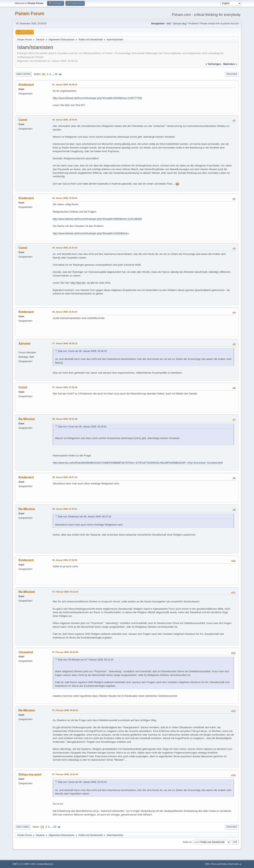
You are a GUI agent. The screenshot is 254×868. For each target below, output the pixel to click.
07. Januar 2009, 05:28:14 (65, 343)
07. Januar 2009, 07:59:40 (65, 387)
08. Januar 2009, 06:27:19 (65, 477)
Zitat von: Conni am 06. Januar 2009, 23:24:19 (82, 351)
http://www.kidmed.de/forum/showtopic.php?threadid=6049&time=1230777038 (97, 98)
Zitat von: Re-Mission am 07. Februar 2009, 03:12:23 (86, 660)
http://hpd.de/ (78, 283)
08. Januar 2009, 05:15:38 (65, 419)
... (53, 74)
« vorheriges (213, 64)
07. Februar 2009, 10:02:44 (65, 774)
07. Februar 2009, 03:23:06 (65, 652)
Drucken (232, 74)
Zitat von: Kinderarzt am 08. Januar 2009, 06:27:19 (85, 517)
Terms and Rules (219, 864)
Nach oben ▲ (235, 864)
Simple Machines (45, 864)
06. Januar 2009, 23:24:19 (65, 248)
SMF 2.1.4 (18, 864)
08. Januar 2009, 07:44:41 (65, 509)
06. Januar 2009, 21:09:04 (65, 198)
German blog (180, 24)
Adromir (25, 344)
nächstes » (230, 64)
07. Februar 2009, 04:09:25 (65, 710)
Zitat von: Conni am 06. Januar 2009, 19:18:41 (82, 427)
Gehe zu (187, 842)
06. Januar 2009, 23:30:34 (65, 312)
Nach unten (23, 74)
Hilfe (207, 864)
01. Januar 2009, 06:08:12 (65, 85)
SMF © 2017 (30, 864)
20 (56, 74)
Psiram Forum (30, 13)
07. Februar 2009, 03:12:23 (65, 592)
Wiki (169, 24)
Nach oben (23, 827)
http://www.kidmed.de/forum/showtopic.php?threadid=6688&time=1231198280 (97, 219)
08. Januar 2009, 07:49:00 (65, 560)
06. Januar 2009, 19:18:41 (65, 120)
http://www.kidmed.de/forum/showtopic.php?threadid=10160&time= (91, 233)
